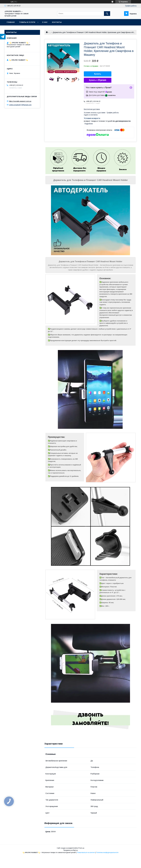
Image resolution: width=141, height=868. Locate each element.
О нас (45, 22)
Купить (98, 74)
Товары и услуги (27, 22)
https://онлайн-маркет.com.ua (20, 101)
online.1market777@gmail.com (20, 105)
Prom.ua (81, 848)
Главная (11, 22)
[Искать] (107, 14)
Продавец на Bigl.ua (70, 850)
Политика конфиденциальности (107, 852)
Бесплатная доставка (92, 109)
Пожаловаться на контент (86, 852)
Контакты (57, 22)
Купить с (98, 80)
